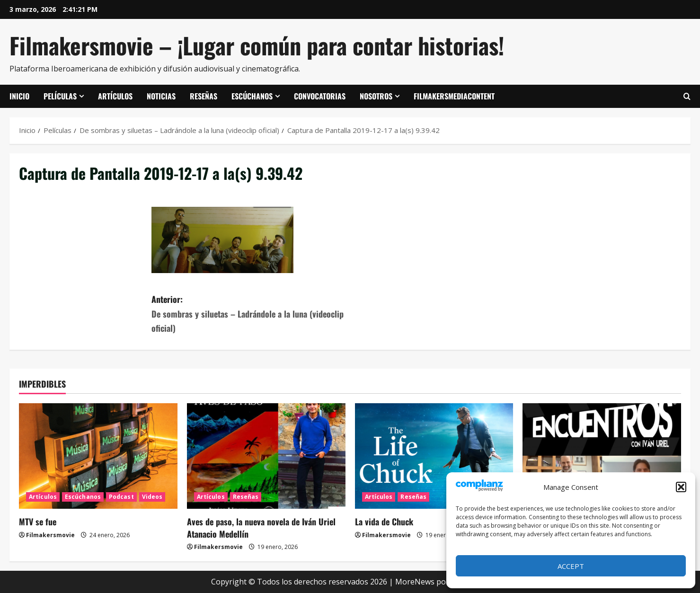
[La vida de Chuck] (434, 456)
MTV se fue (38, 522)
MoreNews (415, 582)
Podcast (121, 497)
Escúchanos (252, 96)
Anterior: (251, 314)
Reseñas (204, 96)
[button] (681, 487)
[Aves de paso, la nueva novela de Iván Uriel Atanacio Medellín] (266, 456)
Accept (571, 566)
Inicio (19, 96)
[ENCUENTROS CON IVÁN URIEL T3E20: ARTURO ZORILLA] (602, 456)
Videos (152, 497)
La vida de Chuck (384, 522)
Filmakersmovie (50, 535)
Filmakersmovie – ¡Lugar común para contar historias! (257, 45)
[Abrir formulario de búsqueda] (687, 97)
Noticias (161, 96)
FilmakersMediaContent (454, 96)
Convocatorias (320, 96)
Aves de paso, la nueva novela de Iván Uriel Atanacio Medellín (261, 527)
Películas (60, 96)
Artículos (115, 96)
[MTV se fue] (98, 456)
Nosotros (376, 96)
